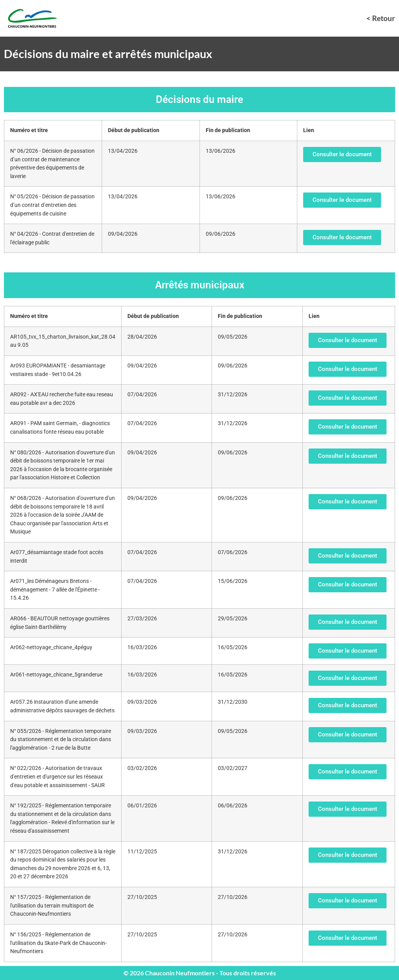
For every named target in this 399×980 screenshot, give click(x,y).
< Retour (381, 18)
